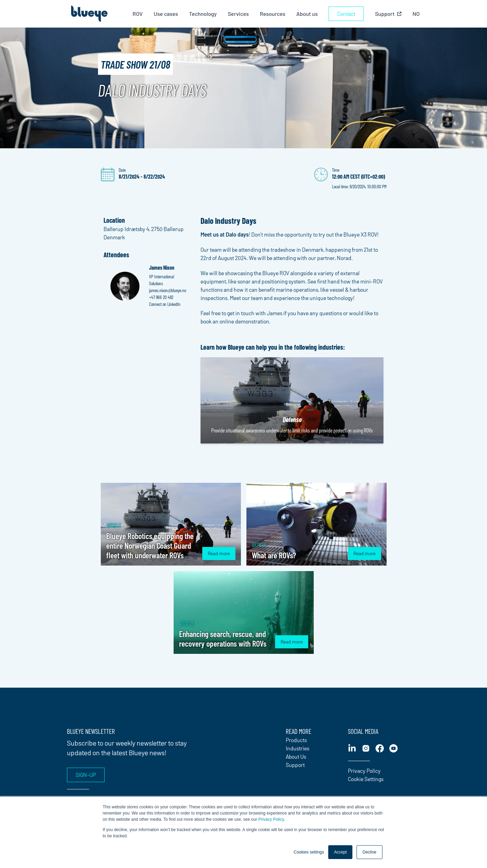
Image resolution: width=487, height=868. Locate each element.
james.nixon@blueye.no (168, 290)
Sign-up (86, 775)
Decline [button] (369, 852)
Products (296, 740)
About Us (296, 756)
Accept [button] (340, 852)
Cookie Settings (366, 779)
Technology (204, 14)
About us (308, 14)
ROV (138, 14)
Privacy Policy (271, 819)
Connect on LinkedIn (165, 304)
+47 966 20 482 (161, 297)
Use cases (167, 14)
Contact (347, 14)
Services (239, 14)
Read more (219, 553)
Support (295, 765)
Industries (298, 748)
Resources (273, 14)
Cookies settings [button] (309, 852)
